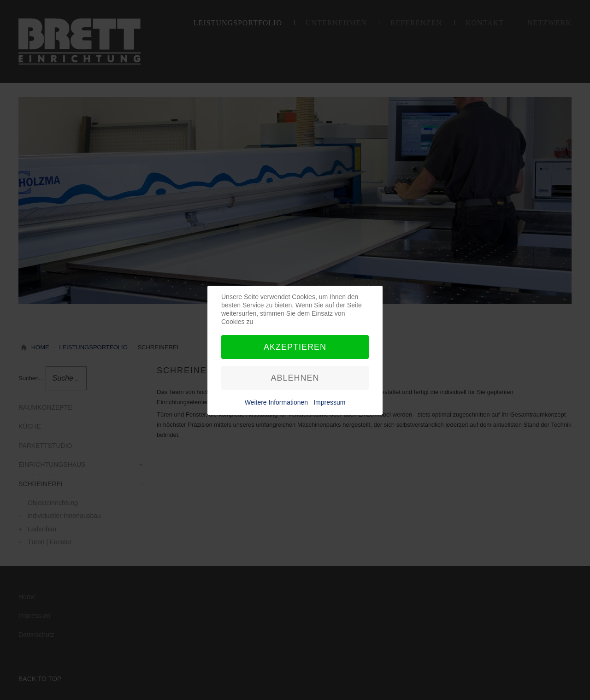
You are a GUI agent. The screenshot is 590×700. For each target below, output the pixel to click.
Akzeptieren (295, 347)
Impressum (329, 402)
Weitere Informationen (276, 402)
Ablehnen (295, 378)
